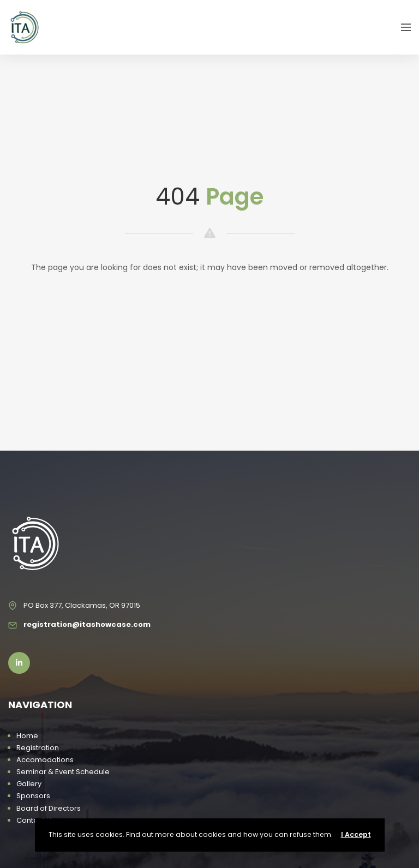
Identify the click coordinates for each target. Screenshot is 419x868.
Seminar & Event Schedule (63, 772)
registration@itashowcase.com (87, 624)
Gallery (29, 784)
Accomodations (45, 760)
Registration (38, 748)
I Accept (356, 834)
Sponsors (33, 796)
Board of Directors (49, 808)
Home (27, 736)
